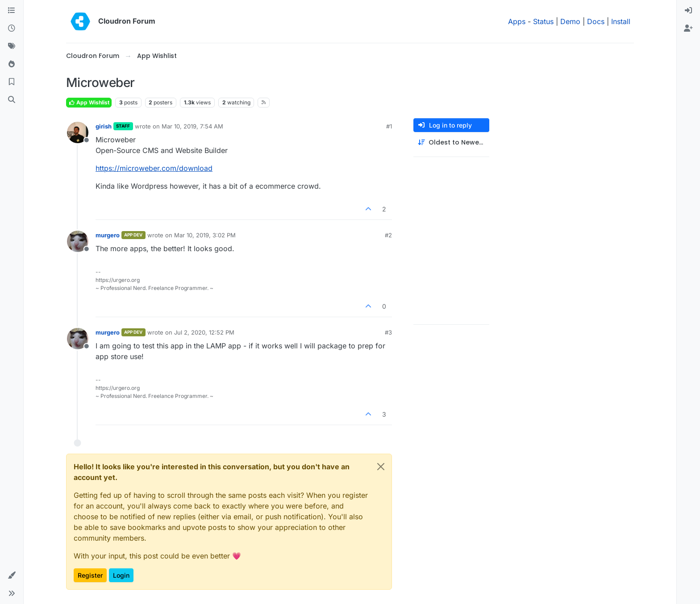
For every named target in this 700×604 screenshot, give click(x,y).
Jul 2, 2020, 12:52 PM (204, 332)
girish (104, 126)
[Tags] (12, 46)
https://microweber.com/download (154, 168)
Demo (570, 21)
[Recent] (12, 29)
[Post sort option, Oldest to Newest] (451, 143)
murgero (108, 235)
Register (90, 575)
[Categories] (12, 11)
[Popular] (12, 64)
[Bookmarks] (12, 82)
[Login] (688, 11)
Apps (517, 21)
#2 (388, 235)
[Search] (12, 100)
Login (121, 575)
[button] (12, 575)
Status (543, 21)
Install (621, 21)
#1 (389, 126)
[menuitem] (688, 11)
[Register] (688, 29)
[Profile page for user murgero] (78, 241)
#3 (388, 332)
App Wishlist (89, 102)
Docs (596, 21)
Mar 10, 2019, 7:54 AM (192, 126)
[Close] (381, 467)
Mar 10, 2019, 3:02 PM (205, 235)
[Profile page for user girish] (78, 132)
